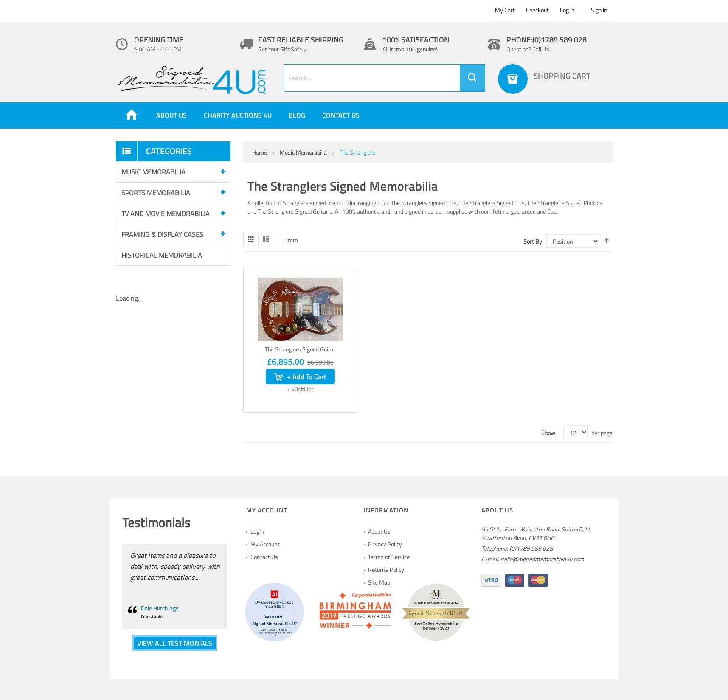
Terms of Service (389, 557)
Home (260, 152)
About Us (379, 531)
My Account (265, 544)
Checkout (537, 10)
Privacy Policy (385, 544)
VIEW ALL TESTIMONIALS (175, 643)
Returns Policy (386, 569)
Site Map (379, 582)
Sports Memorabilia (156, 193)
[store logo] (194, 80)
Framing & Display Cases (162, 234)
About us (171, 115)
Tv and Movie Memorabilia (166, 214)
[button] (300, 389)
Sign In (599, 10)
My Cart (505, 10)
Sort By (533, 242)
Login (257, 531)
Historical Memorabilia (162, 255)
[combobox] (385, 78)
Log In (567, 10)
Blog (297, 115)
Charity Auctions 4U (238, 115)
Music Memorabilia (304, 152)
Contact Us (341, 115)
